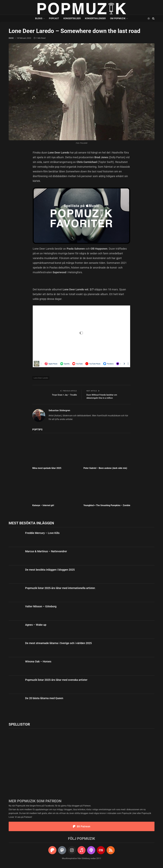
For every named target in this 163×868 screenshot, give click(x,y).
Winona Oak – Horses (38, 661)
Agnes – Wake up (36, 625)
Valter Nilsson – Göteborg (41, 606)
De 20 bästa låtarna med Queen (44, 698)
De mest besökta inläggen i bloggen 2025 (50, 570)
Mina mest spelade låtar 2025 (47, 468)
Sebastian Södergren (59, 410)
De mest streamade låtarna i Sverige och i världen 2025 (58, 643)
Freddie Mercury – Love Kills (42, 533)
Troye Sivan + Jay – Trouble (64, 395)
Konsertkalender (95, 18)
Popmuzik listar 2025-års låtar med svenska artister (56, 680)
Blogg (39, 18)
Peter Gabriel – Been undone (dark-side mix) (105, 468)
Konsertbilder (72, 18)
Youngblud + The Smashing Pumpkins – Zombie (107, 505)
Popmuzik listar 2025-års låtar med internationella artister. (60, 588)
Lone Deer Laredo (41, 378)
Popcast (54, 18)
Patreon (87, 806)
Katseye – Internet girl (43, 505)
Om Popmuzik (118, 18)
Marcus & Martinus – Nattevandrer (46, 551)
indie (11, 38)
